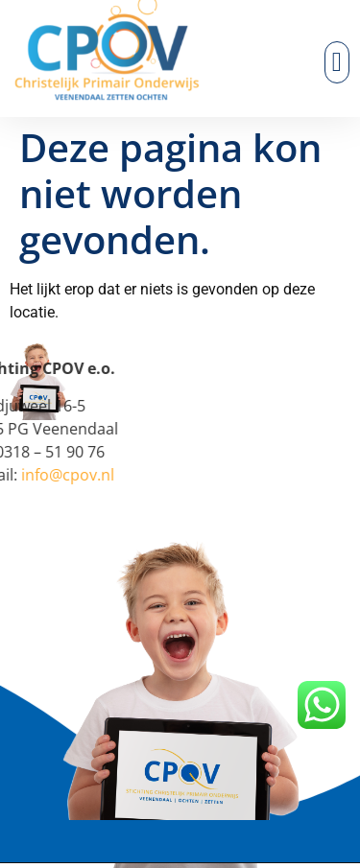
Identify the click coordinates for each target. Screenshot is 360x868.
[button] (337, 62)
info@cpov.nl (48, 475)
